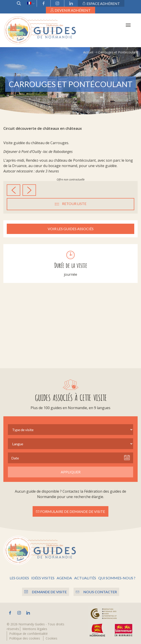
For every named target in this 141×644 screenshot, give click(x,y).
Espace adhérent (101, 3)
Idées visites (43, 578)
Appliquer (71, 472)
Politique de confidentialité (28, 634)
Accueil (88, 52)
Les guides (19, 578)
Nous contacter (96, 592)
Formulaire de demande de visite (70, 511)
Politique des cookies (25, 638)
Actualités (85, 578)
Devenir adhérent (70, 10)
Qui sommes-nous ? (117, 578)
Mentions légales (35, 629)
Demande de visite (46, 592)
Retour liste (71, 204)
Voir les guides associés (71, 229)
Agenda (64, 578)
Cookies (51, 638)
